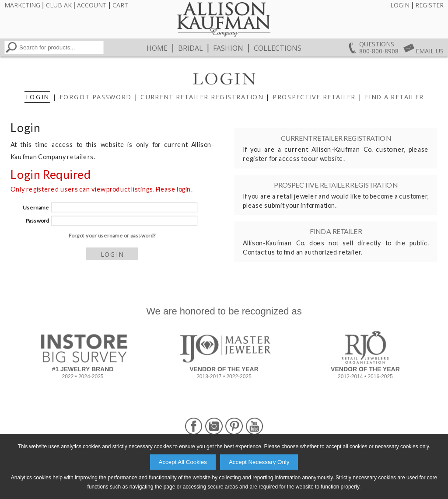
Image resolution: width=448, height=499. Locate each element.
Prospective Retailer (314, 97)
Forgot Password (95, 97)
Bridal (191, 48)
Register (429, 5)
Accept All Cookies (183, 462)
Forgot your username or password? (112, 236)
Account (92, 5)
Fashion (228, 48)
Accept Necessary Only (259, 462)
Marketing (22, 5)
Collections (278, 48)
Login (400, 5)
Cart (120, 5)
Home (157, 48)
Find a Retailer (394, 97)
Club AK (59, 5)
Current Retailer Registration (202, 97)
